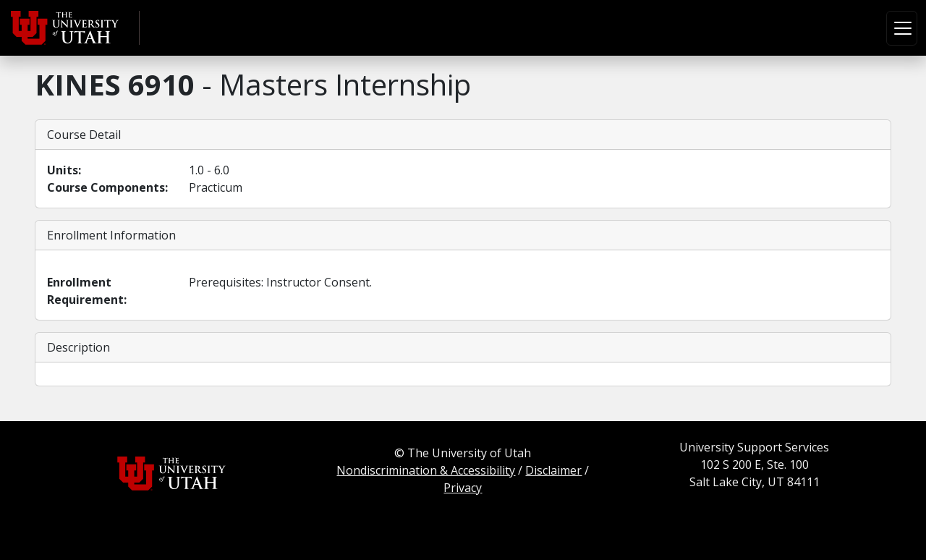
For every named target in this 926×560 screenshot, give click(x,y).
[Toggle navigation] (902, 28)
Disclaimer (553, 470)
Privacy (463, 488)
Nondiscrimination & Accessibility (426, 470)
